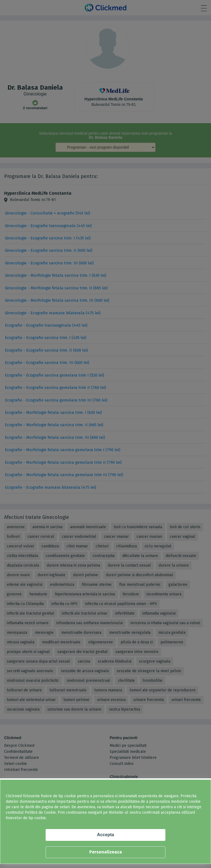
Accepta (105, 835)
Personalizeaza (106, 852)
